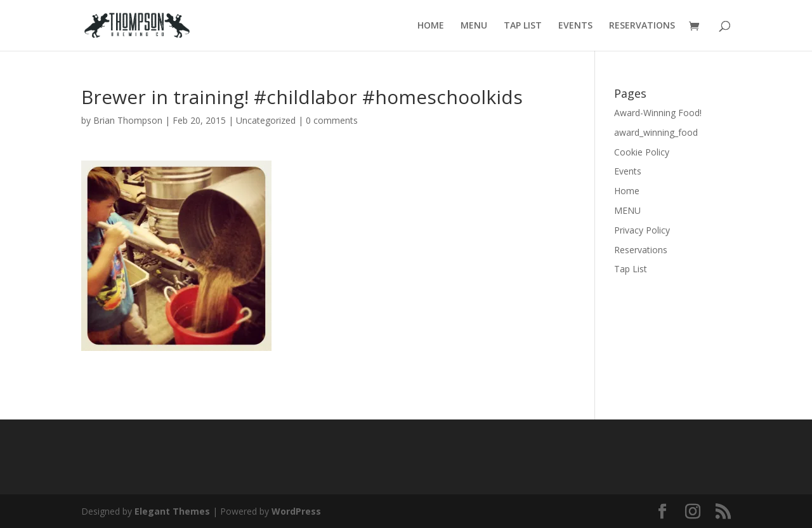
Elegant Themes (172, 511)
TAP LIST (523, 26)
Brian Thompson (128, 120)
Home (627, 191)
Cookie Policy (642, 152)
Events (628, 171)
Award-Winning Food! (658, 113)
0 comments (332, 120)
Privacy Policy (642, 230)
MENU (474, 26)
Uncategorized (266, 120)
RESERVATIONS (642, 26)
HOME (431, 26)
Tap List (631, 269)
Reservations (641, 250)
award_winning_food (656, 132)
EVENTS (575, 26)
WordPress (296, 511)
